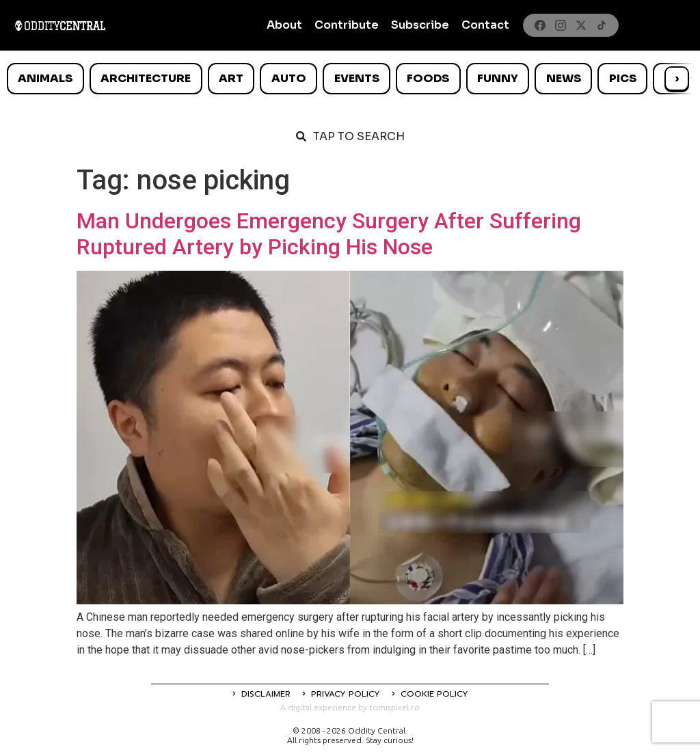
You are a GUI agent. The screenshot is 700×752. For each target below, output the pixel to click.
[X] (581, 25)
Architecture (146, 78)
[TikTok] (602, 25)
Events (357, 78)
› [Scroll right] (677, 78)
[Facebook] (540, 25)
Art (231, 78)
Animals (45, 78)
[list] (350, 79)
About (284, 25)
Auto (289, 78)
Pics (623, 78)
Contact (485, 25)
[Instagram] (561, 25)
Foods (428, 78)
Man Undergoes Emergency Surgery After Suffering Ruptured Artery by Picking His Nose (329, 234)
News (564, 78)
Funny (498, 78)
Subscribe (420, 25)
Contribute (347, 25)
